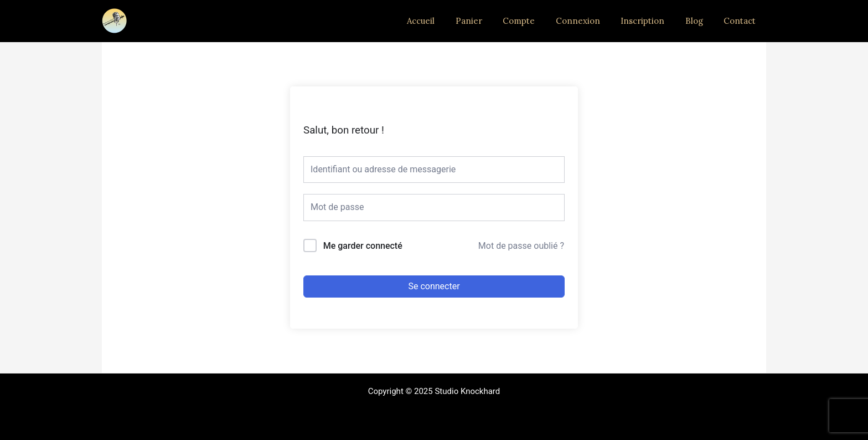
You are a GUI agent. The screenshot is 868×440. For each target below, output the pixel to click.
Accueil (448, 21)
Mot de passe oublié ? (521, 246)
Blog (700, 21)
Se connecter (434, 286)
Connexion (592, 21)
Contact (742, 21)
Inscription (653, 21)
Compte (538, 21)
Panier (492, 21)
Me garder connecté (363, 246)
